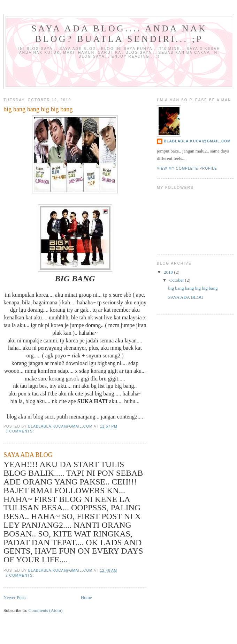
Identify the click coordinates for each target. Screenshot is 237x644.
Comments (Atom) (46, 610)
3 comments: (20, 431)
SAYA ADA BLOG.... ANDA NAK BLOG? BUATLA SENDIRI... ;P (119, 34)
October (177, 280)
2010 (169, 272)
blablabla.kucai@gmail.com (197, 141)
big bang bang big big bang (38, 109)
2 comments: (20, 575)
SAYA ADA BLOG (28, 455)
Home (86, 597)
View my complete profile (187, 168)
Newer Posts (15, 597)
